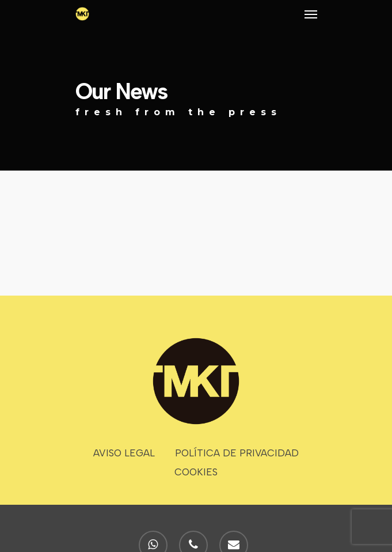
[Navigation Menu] (311, 14)
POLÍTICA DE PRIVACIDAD (237, 453)
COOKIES (196, 472)
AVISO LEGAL (124, 453)
